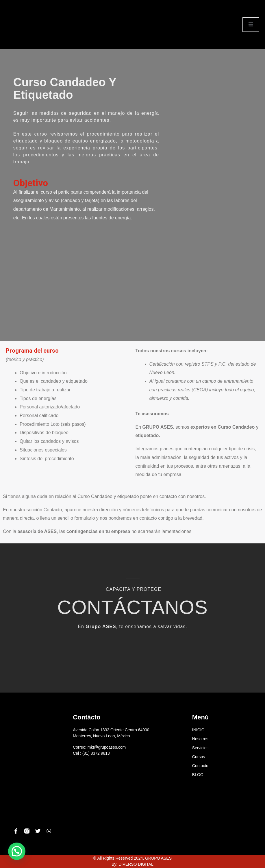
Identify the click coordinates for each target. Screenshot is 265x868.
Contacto (200, 766)
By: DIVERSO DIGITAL (132, 864)
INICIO (198, 730)
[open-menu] (251, 25)
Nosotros (200, 739)
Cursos (199, 757)
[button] (17, 851)
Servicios (200, 748)
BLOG (198, 775)
